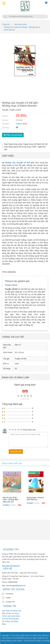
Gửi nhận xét (16, 452)
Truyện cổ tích (11, 285)
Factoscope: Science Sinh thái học (35, 499)
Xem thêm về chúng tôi (11, 566)
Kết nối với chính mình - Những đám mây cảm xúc (10, 500)
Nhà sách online (21, 24)
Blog (4, 624)
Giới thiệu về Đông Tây (12, 611)
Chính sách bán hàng (11, 616)
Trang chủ (6, 24)
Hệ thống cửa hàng (10, 621)
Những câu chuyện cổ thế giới (20, 163)
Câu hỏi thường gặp (10, 619)
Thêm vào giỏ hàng (13, 135)
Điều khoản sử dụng (10, 613)
